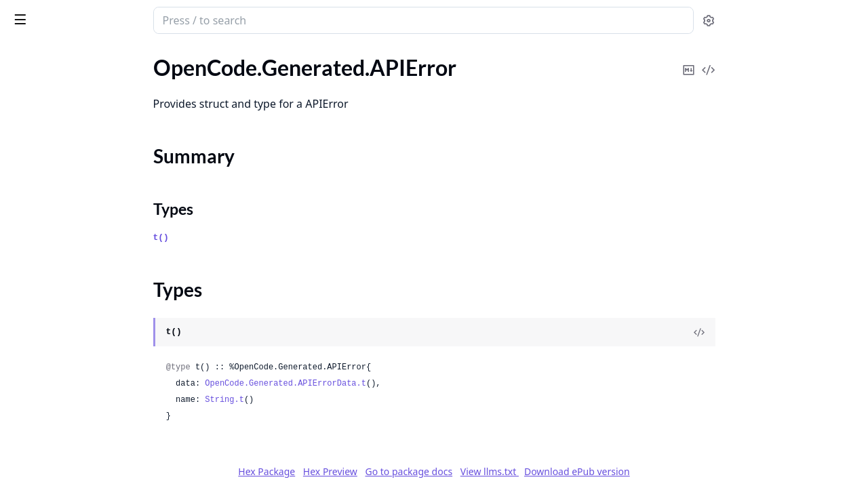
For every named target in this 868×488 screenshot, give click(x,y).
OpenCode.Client (51, 86)
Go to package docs (510, 472)
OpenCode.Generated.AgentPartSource (96, 297)
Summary (46, 128)
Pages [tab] (24, 55)
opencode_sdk (52, 14)
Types (37, 144)
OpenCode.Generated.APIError (83, 104)
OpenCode (35, 67)
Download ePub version (679, 471)
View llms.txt (591, 471)
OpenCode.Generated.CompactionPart (96, 461)
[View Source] (801, 332)
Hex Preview (432, 471)
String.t (326, 400)
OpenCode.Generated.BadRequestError (96, 425)
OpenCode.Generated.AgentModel (92, 223)
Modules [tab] (82, 55)
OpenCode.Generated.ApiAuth (82, 315)
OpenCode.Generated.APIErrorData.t (387, 384)
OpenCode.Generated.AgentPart (87, 242)
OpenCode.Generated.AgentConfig (92, 205)
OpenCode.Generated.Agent (77, 187)
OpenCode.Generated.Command (87, 443)
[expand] (190, 70)
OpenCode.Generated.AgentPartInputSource (96, 278)
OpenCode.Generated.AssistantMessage (96, 333)
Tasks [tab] (149, 55)
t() (263, 238)
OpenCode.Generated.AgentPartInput (96, 260)
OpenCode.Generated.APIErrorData (95, 168)
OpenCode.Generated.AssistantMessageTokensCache (96, 406)
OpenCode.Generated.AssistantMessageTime (96, 370)
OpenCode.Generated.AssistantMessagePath (96, 351)
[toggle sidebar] (186, 19)
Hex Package (368, 471)
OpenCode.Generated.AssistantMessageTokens (96, 388)
